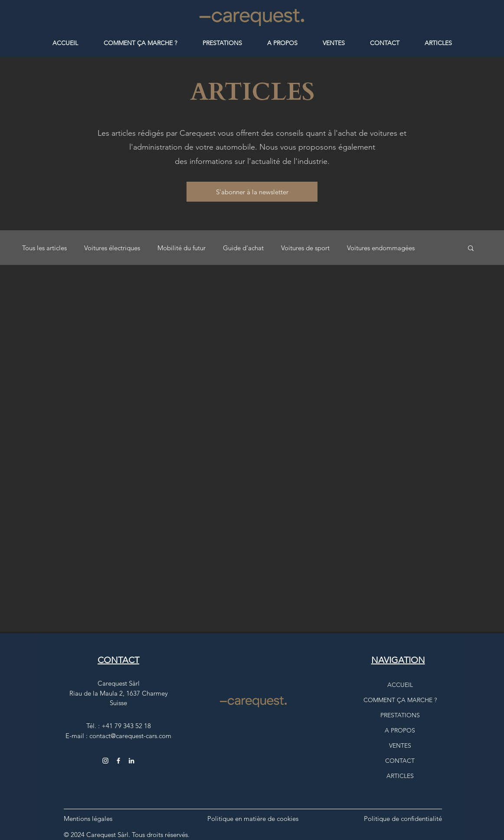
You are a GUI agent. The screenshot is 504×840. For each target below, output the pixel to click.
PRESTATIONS (400, 715)
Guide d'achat (243, 248)
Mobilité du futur (182, 248)
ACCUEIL (400, 685)
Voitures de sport (305, 248)
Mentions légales (88, 819)
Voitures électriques (112, 248)
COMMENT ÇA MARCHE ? (400, 700)
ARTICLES (400, 776)
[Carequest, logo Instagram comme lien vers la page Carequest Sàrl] (131, 761)
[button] (252, 192)
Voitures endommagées (381, 248)
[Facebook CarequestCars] (118, 761)
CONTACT (400, 761)
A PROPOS (400, 730)
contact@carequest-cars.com (130, 736)
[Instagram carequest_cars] (105, 761)
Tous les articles (44, 248)
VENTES (400, 745)
